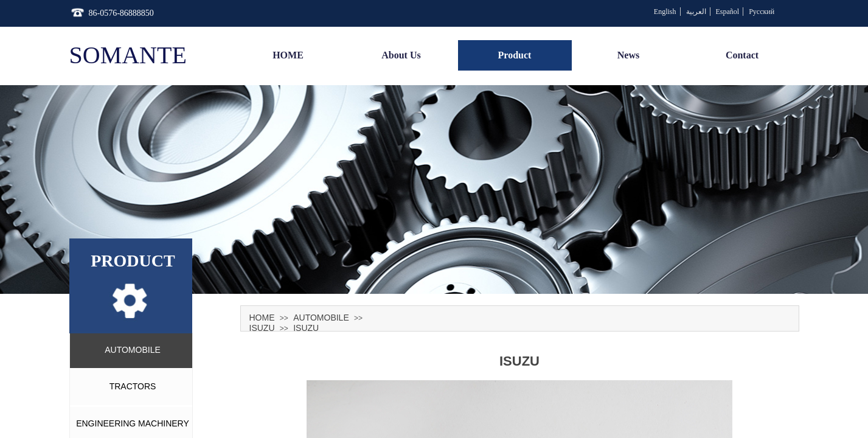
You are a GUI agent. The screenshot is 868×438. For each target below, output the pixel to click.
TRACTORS (133, 386)
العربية (696, 12)
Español (728, 12)
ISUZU (262, 328)
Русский (762, 12)
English (665, 12)
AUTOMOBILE (321, 318)
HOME (262, 318)
